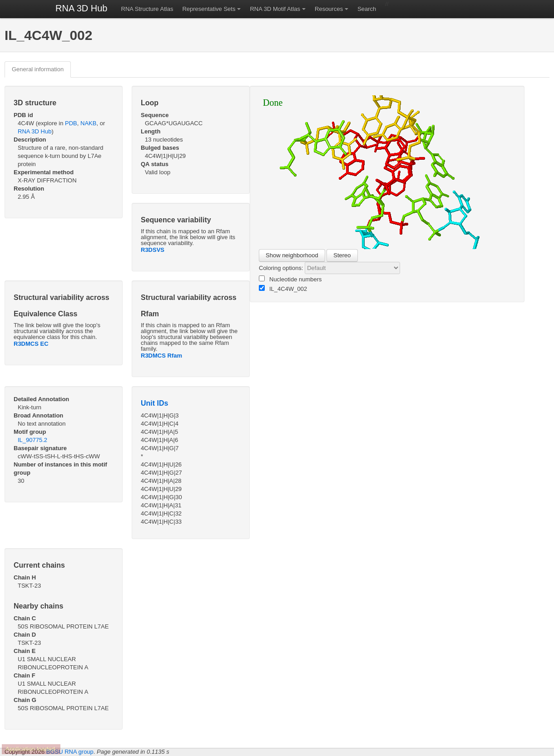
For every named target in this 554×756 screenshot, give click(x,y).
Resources (329, 9)
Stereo (342, 255)
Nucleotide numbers (290, 279)
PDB (71, 123)
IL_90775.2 (32, 440)
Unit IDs (154, 403)
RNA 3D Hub (82, 8)
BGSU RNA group (70, 752)
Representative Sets (209, 9)
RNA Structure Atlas (147, 9)
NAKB (88, 123)
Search (367, 9)
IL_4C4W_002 (283, 289)
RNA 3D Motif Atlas (275, 9)
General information (38, 69)
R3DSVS (153, 250)
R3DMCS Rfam (161, 356)
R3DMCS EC (31, 344)
